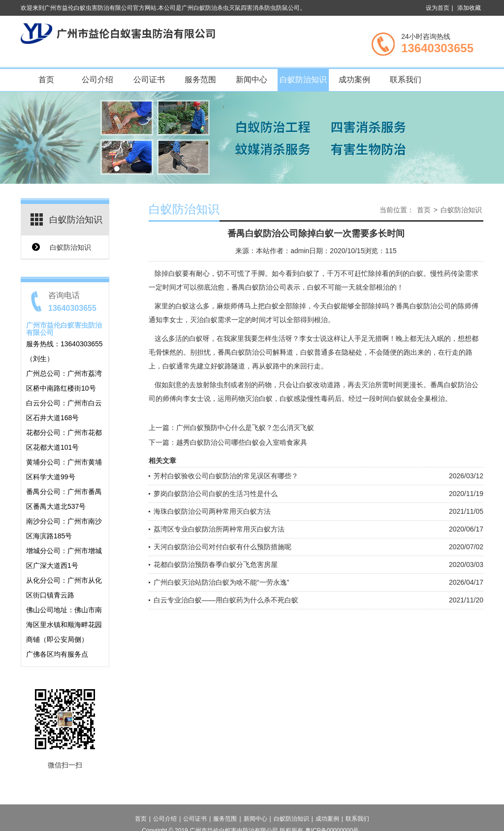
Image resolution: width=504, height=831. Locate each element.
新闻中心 (252, 80)
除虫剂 (220, 385)
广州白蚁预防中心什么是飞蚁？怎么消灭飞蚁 (245, 428)
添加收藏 (469, 8)
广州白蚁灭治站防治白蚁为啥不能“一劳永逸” (221, 582)
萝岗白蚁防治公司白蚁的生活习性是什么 (216, 494)
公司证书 (149, 80)
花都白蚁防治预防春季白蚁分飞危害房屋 (216, 565)
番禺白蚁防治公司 (259, 287)
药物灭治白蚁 (252, 399)
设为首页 (438, 8)
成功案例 (354, 80)
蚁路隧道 (231, 366)
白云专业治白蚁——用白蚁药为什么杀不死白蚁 (226, 600)
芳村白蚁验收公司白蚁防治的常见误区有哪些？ (226, 476)
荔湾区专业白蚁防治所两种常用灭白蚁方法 (219, 529)
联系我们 (406, 80)
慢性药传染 (447, 273)
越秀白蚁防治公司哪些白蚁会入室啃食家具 (242, 442)
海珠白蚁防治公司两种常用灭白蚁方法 (212, 511)
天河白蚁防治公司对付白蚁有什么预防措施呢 (222, 547)
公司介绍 (97, 80)
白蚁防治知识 (303, 80)
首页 (46, 80)
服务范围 (200, 80)
